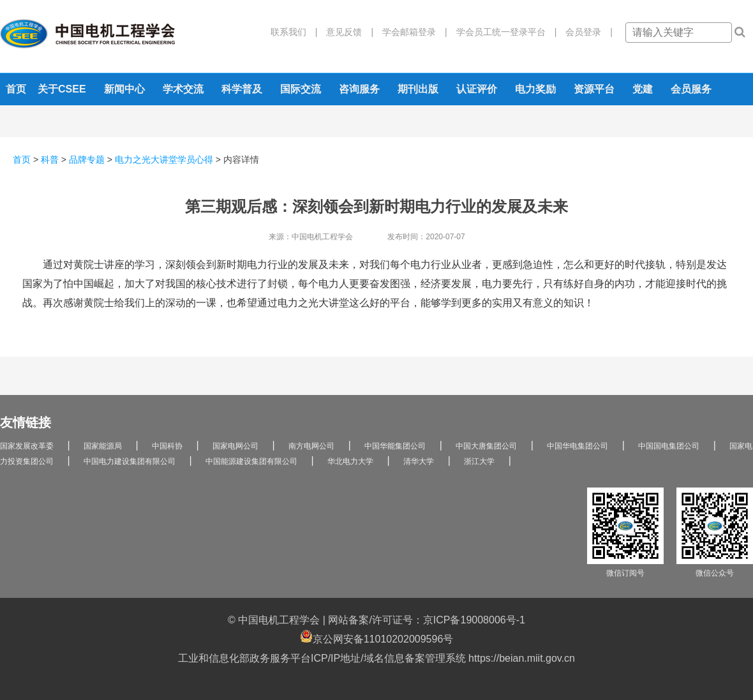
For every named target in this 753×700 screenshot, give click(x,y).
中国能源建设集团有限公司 (251, 461)
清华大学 (419, 461)
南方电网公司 (311, 446)
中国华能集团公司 (395, 446)
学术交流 (183, 89)
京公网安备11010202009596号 (377, 637)
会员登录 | (585, 32)
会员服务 (691, 89)
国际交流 (301, 89)
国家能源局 (103, 446)
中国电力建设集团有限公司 (130, 461)
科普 (50, 160)
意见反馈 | (345, 32)
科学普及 (242, 89)
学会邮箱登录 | (410, 32)
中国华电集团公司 (578, 446)
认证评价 (477, 89)
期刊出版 (418, 89)
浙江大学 (479, 461)
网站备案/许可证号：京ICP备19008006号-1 (427, 620)
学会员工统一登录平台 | (502, 32)
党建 (643, 89)
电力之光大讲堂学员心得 (164, 160)
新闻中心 (124, 89)
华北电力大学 (350, 461)
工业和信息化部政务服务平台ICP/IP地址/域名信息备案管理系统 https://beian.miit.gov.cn (376, 658)
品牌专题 (87, 160)
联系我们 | (294, 32)
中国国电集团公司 (669, 446)
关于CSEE (62, 89)
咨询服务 (359, 89)
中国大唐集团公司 (486, 446)
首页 (16, 89)
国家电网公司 (235, 446)
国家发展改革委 (27, 446)
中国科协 (167, 446)
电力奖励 (535, 89)
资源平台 (594, 89)
